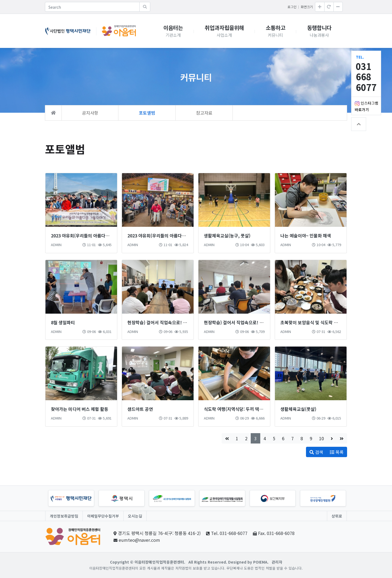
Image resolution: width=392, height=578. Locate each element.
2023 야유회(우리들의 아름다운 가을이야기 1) (170, 236)
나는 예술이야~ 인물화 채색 (306, 236)
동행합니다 (319, 31)
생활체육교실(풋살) (298, 409)
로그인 (292, 7)
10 (321, 438)
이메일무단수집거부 (103, 516)
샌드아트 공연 (140, 409)
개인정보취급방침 (64, 516)
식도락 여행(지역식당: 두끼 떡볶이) (236, 409)
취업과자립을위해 (224, 31)
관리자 (277, 562)
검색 (316, 452)
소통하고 (275, 31)
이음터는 (173, 31)
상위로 (337, 516)
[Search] (92, 7)
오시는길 (135, 516)
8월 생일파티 (63, 322)
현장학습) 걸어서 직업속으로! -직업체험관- (167, 322)
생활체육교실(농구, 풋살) (227, 236)
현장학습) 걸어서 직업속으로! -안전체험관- (244, 322)
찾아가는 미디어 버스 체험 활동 (80, 409)
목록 (337, 452)
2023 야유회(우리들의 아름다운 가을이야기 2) (94, 236)
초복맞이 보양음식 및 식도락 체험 (311, 322)
